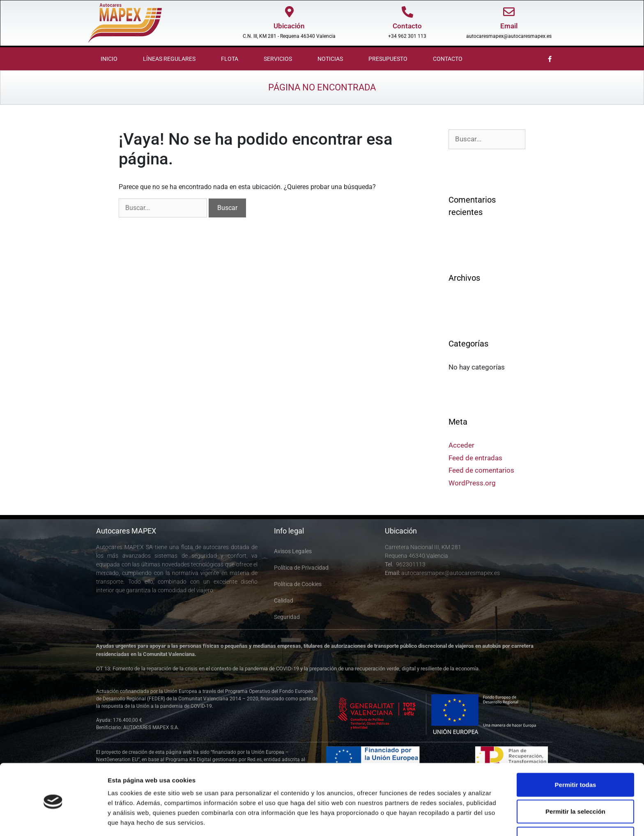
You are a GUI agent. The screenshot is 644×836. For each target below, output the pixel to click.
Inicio (109, 59)
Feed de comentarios (481, 470)
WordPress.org (472, 483)
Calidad (284, 600)
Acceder (461, 445)
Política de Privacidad (301, 568)
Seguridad (287, 617)
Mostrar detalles (445, 820)
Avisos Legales (293, 551)
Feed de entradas (475, 458)
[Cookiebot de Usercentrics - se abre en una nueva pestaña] (53, 820)
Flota (230, 59)
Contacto (448, 59)
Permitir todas (576, 755)
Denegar (575, 809)
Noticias (330, 59)
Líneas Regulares (169, 59)
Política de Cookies (298, 584)
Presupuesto (388, 59)
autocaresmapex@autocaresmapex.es (509, 36)
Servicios (278, 59)
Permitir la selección (575, 782)
